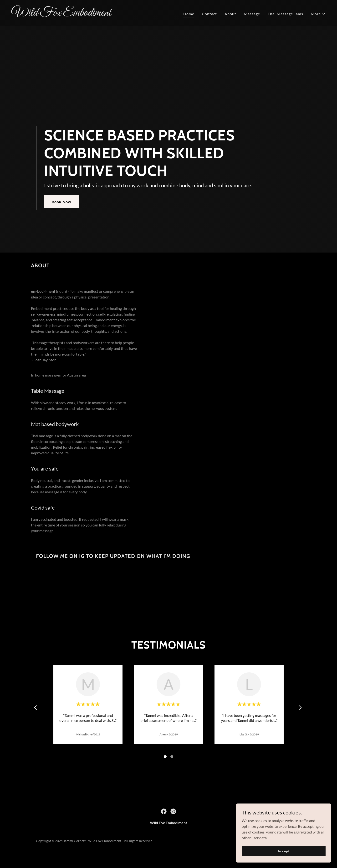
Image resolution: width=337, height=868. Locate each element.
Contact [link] (209, 14)
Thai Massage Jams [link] (285, 14)
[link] (88, 14)
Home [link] (189, 14)
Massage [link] (252, 14)
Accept (283, 851)
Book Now (61, 202)
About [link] (230, 14)
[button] (318, 14)
